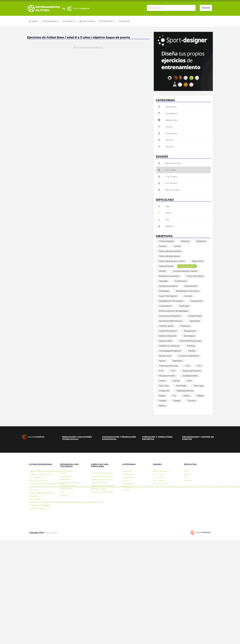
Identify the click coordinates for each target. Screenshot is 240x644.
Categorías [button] (50, 21)
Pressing (191, 346)
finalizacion (65, 479)
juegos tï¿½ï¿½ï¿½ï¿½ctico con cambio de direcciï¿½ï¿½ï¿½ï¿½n (41, 477)
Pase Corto (164, 386)
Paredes (192, 351)
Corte (189, 381)
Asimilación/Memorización (171, 321)
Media (165, 213)
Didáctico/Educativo (168, 336)
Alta (164, 220)
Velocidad (163, 281)
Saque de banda (166, 266)
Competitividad (195, 316)
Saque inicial (198, 261)
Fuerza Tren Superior (168, 296)
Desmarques (189, 336)
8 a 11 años (167, 170)
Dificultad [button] (87, 21)
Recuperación (197, 301)
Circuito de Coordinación (103, 492)
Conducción (164, 391)
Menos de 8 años (170, 163)
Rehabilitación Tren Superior (171, 301)
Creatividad (184, 306)
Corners (177, 246)
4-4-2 (161, 371)
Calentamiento (191, 286)
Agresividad (195, 321)
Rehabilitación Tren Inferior (188, 291)
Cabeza (187, 396)
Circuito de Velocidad (101, 473)
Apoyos (162, 361)
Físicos (165, 127)
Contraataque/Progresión (170, 351)
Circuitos (188, 296)
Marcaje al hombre (167, 376)
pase (62, 492)
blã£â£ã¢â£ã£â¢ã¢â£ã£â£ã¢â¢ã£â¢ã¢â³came (51, 471)
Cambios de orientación (169, 346)
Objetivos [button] (107, 21)
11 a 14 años (168, 177)
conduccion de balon (70, 483)
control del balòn (68, 486)
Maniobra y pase (99, 489)
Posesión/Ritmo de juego (190, 341)
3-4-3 (187, 366)
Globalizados (168, 120)
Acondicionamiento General (185, 271)
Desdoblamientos (190, 376)
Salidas (200, 396)
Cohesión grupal (166, 326)
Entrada (176, 381)
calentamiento (67, 489)
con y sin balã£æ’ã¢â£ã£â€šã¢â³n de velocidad (42, 493)
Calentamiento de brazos (103, 486)
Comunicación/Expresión (170, 316)
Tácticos (166, 140)
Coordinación (181, 281)
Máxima (166, 226)
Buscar (206, 8)
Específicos (167, 107)
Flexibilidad (164, 291)
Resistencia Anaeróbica (169, 276)
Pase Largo (198, 386)
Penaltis (162, 271)
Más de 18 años (169, 190)
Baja (164, 206)
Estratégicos (168, 113)
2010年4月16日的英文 (40, 505)
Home (33, 21)
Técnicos (166, 147)
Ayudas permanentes (192, 371)
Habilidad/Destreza (185, 391)
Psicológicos (168, 133)
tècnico (64, 473)
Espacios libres (166, 341)
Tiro (174, 396)
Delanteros (201, 241)
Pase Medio (181, 386)
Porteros (163, 246)
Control (162, 381)
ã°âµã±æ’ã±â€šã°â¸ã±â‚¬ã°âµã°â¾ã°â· (47, 484)
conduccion (66, 476)
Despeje (177, 401)
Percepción (185, 326)
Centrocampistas (167, 241)
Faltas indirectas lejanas (169, 256)
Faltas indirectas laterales (170, 251)
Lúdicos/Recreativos (168, 331)
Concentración (165, 306)
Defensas (185, 241)
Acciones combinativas (189, 356)
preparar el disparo (38, 509)
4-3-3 (199, 366)
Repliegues (178, 361)
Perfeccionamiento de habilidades (174, 311)
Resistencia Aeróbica (168, 286)
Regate (162, 396)
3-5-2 (173, 371)
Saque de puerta (188, 266)
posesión (64, 495)
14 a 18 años (168, 183)
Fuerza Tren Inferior (195, 276)
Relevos (162, 406)
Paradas (163, 401)
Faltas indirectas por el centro (172, 261)
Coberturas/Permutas (169, 366)
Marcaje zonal (165, 356)
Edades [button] (69, 21)
